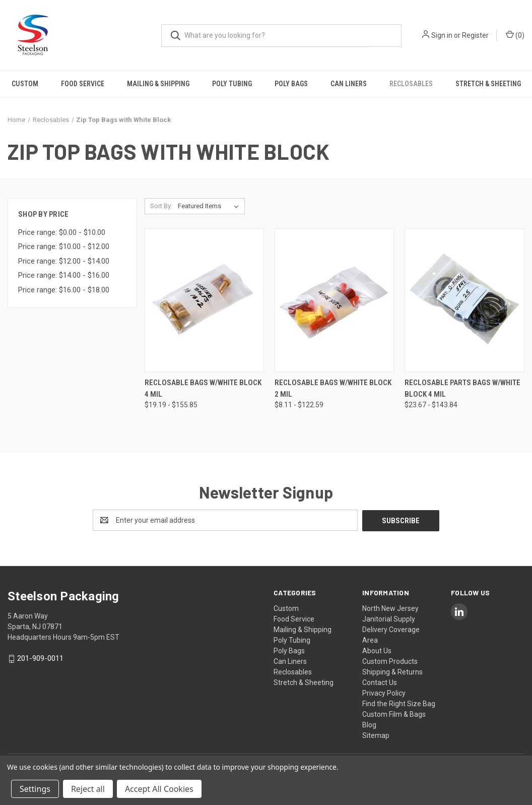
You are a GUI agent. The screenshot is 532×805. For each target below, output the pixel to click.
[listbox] (210, 206)
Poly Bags (291, 84)
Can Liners (349, 84)
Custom (25, 84)
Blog (369, 724)
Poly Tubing (232, 84)
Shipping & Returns (392, 671)
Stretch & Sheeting (488, 84)
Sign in (442, 35)
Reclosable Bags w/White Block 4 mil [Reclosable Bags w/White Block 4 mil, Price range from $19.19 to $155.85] (203, 388)
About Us (377, 650)
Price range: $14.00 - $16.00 (64, 275)
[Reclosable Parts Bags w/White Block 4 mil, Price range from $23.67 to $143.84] (464, 300)
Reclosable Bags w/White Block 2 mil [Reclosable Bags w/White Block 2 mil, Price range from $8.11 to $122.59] (333, 388)
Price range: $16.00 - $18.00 (64, 290)
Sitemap (376, 735)
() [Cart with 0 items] (515, 35)
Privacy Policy (384, 693)
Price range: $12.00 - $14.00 (64, 261)
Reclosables (411, 84)
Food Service (83, 84)
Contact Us (380, 682)
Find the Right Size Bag (399, 703)
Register (475, 35)
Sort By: (161, 206)
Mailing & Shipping (158, 84)
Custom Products (390, 661)
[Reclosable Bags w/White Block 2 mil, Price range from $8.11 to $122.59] (334, 300)
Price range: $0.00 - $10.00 (62, 232)
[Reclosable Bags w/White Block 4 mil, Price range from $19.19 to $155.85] (204, 300)
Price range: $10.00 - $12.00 (64, 246)
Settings (35, 789)
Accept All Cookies (159, 789)
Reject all (88, 789)
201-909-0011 (40, 658)
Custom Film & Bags (394, 714)
